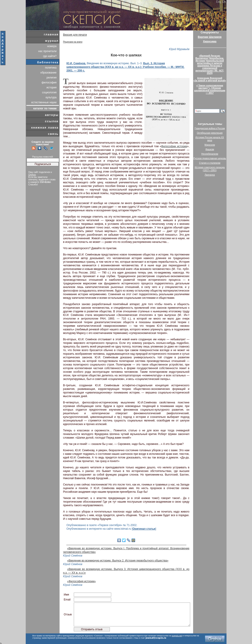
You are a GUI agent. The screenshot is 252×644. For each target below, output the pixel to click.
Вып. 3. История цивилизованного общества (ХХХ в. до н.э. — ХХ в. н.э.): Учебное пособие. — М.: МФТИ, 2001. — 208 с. (126, 67)
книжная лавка (45, 128)
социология (49, 92)
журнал (52, 41)
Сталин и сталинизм (210, 163)
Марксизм (210, 145)
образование (49, 73)
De (224, 2)
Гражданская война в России (210, 128)
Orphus (32, 175)
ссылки (52, 121)
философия (49, 83)
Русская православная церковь (210, 158)
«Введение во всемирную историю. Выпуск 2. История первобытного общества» (118, 561)
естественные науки (44, 102)
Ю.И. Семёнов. (76, 63)
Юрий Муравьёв (179, 49)
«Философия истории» (82, 581)
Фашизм (210, 149)
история (52, 87)
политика (51, 68)
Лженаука (210, 175)
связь (53, 134)
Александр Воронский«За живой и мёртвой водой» (210, 79)
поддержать (3, 48)
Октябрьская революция (210, 133)
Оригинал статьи (144, 529)
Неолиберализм (210, 154)
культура (51, 97)
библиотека (48, 62)
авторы (52, 115)
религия (51, 78)
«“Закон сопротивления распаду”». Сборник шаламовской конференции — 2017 (210, 89)
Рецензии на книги (73, 42)
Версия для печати (75, 35)
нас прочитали (47, 51)
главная (51, 34)
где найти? (50, 56)
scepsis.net (177, 636)
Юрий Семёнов (73, 556)
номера (52, 46)
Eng (219, 2)
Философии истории (174, 146)
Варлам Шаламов (210, 37)
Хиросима (210, 41)
